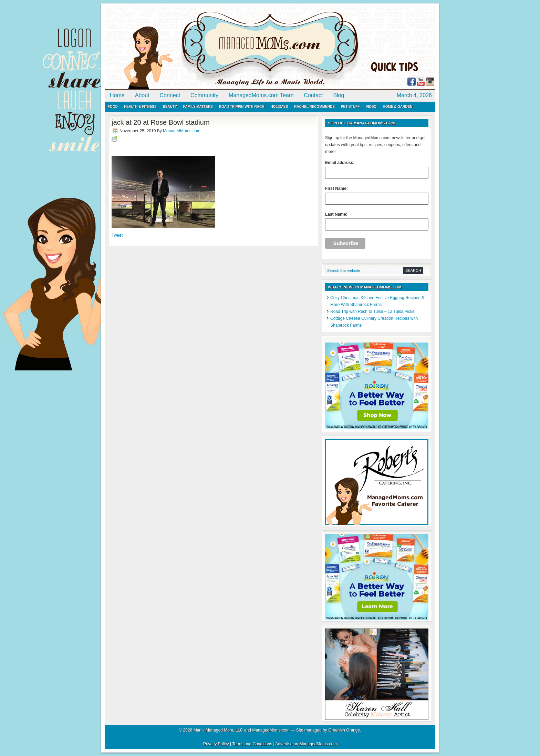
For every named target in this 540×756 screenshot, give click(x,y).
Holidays (279, 107)
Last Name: (377, 221)
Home (117, 95)
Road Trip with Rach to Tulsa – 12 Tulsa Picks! (373, 311)
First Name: (377, 195)
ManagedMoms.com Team (261, 95)
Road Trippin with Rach (242, 107)
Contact (313, 95)
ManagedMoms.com (184, 48)
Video (371, 107)
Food (113, 107)
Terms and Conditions (252, 744)
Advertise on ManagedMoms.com (306, 744)
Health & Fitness (140, 107)
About (142, 95)
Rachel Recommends (314, 107)
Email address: (377, 170)
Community (204, 95)
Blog (339, 95)
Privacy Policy (216, 744)
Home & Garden (397, 107)
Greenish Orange (344, 730)
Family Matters (198, 107)
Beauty (170, 107)
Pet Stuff (350, 107)
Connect (170, 95)
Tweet (117, 235)
